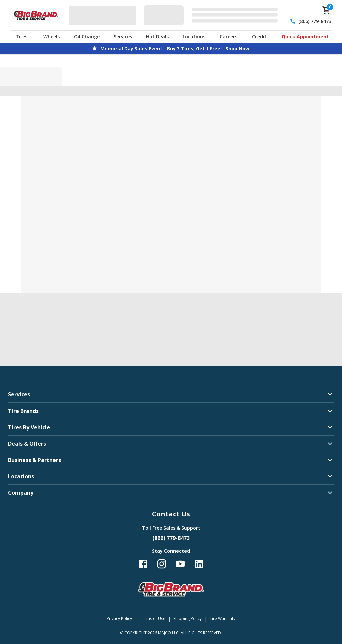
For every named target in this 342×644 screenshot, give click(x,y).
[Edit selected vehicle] (213, 15)
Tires (22, 37)
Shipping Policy (188, 618)
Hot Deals (157, 37)
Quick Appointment (305, 37)
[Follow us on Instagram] (162, 564)
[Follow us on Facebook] (143, 564)
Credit (259, 37)
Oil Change (87, 37)
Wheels (52, 37)
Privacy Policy (119, 618)
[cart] (327, 10)
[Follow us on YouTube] (180, 564)
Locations (194, 37)
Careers (229, 37)
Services (123, 37)
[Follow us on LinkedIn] (199, 564)
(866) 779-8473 (315, 21)
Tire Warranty (223, 618)
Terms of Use (153, 618)
